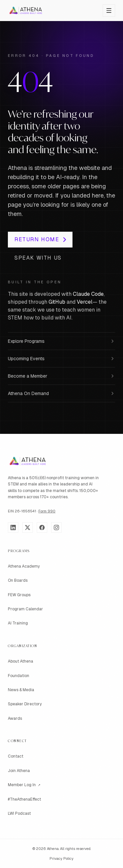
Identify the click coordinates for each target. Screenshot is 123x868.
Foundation (19, 676)
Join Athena (19, 771)
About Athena (20, 661)
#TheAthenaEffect (24, 799)
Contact (16, 756)
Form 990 (47, 511)
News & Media (21, 690)
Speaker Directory (25, 704)
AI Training (18, 623)
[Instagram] (56, 528)
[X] (28, 528)
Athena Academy (24, 566)
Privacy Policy (61, 858)
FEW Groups (19, 595)
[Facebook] (42, 528)
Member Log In (24, 785)
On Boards (18, 580)
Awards (15, 718)
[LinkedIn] (13, 528)
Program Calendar (25, 609)
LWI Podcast (19, 813)
